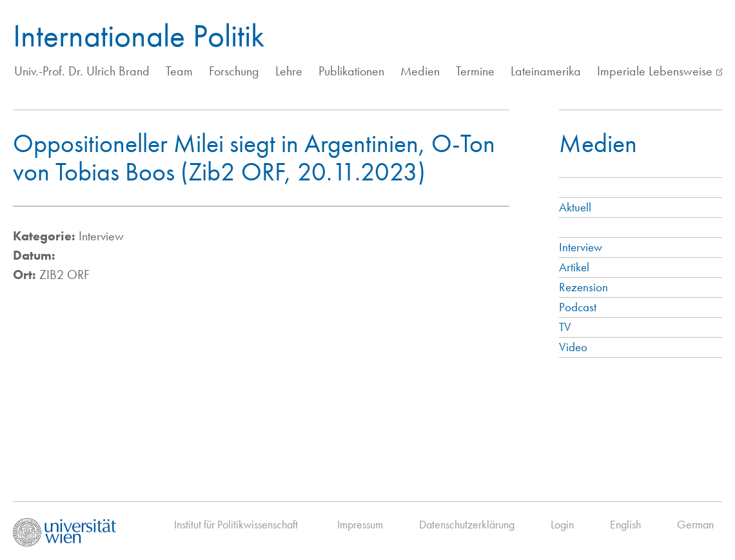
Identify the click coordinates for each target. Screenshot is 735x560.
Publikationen (351, 71)
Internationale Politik (139, 35)
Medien (420, 71)
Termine (475, 71)
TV (565, 327)
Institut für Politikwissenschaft (236, 524)
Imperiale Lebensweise (655, 71)
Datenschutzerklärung (467, 524)
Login (562, 524)
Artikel (574, 267)
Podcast (578, 307)
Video (573, 347)
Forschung (234, 71)
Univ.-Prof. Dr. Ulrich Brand (82, 71)
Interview (581, 247)
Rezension (583, 287)
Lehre (289, 71)
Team (179, 71)
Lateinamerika (546, 71)
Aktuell (575, 207)
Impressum (360, 524)
